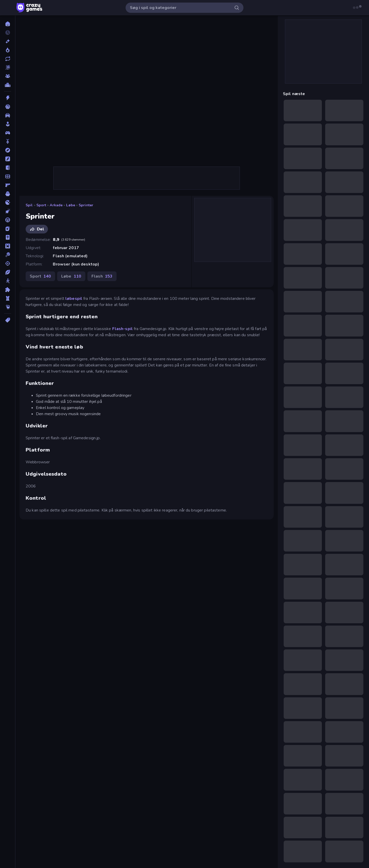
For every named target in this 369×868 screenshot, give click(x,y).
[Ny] (8, 41)
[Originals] (8, 67)
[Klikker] (8, 211)
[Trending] (8, 50)
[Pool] (8, 255)
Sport (41, 205)
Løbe (71, 205)
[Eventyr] (8, 150)
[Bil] (8, 115)
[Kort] (8, 229)
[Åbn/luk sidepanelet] (8, 8)
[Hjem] (8, 24)
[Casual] (8, 124)
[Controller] (8, 133)
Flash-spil (122, 329)
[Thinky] (8, 307)
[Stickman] (8, 281)
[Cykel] (8, 141)
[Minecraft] (8, 246)
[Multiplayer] (8, 76)
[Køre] (8, 220)
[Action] (8, 98)
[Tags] (8, 320)
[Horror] (8, 194)
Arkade (56, 205)
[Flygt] (8, 168)
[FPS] (8, 185)
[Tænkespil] (8, 290)
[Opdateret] (8, 59)
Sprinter (86, 205)
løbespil (74, 299)
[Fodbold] (8, 176)
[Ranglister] (8, 85)
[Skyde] (8, 263)
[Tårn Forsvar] (8, 298)
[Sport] (8, 272)
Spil (29, 205)
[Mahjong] (8, 237)
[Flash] (8, 159)
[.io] (8, 202)
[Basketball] (8, 107)
